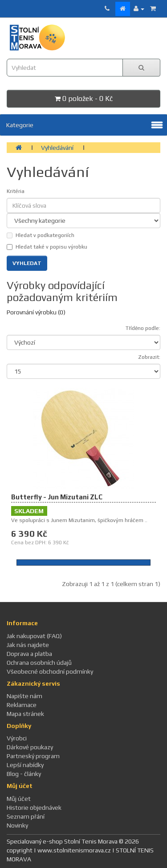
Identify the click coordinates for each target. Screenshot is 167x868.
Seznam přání (26, 816)
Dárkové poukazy (30, 747)
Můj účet (19, 799)
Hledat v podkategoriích (41, 235)
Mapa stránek (25, 714)
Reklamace (22, 705)
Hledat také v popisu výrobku (47, 247)
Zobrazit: (149, 357)
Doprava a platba (29, 654)
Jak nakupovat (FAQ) (34, 636)
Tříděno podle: (143, 328)
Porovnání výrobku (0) (36, 312)
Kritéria (16, 191)
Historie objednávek (34, 808)
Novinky (17, 825)
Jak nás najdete (28, 645)
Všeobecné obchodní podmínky (50, 671)
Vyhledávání (57, 148)
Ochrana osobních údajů (39, 663)
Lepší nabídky (25, 765)
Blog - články (24, 774)
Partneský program (33, 756)
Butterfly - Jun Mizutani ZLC (57, 497)
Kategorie (20, 125)
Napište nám (24, 696)
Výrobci (17, 738)
